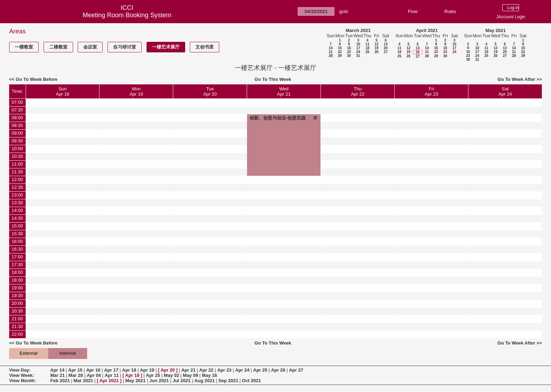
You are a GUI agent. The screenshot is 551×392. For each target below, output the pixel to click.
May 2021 (495, 30)
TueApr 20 (210, 91)
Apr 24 (242, 370)
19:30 (17, 295)
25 (367, 52)
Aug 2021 (205, 381)
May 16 (209, 375)
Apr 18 (129, 370)
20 (386, 48)
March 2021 (358, 30)
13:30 (17, 203)
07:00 (17, 102)
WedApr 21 (284, 91)
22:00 (17, 334)
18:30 (17, 280)
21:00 (17, 319)
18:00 (17, 272)
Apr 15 (75, 370)
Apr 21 (188, 370)
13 (386, 44)
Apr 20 (168, 370)
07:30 (17, 110)
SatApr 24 (505, 91)
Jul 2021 (181, 381)
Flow (413, 11)
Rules (450, 11)
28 (330, 56)
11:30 (17, 172)
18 (367, 48)
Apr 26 (278, 370)
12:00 (17, 179)
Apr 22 (206, 370)
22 (340, 52)
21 (330, 52)
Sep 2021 (228, 381)
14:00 (17, 210)
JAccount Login (511, 17)
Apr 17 (111, 370)
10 (358, 44)
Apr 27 (296, 370)
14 (330, 48)
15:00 (17, 226)
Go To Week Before (37, 79)
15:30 (17, 234)
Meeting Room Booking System (127, 15)
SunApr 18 (63, 91)
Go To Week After (516, 79)
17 (358, 48)
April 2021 (427, 30)
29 (340, 56)
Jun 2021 (159, 381)
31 (358, 56)
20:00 (17, 303)
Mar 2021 (83, 381)
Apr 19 (147, 370)
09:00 (17, 133)
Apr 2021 (109, 381)
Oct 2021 (252, 381)
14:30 (17, 218)
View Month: (22, 381)
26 (377, 52)
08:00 (17, 118)
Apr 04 (94, 375)
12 (377, 44)
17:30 (17, 265)
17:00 (17, 257)
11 (367, 44)
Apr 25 (260, 370)
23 (349, 52)
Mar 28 (76, 375)
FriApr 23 (432, 91)
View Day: (20, 370)
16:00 (17, 241)
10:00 (17, 149)
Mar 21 (57, 375)
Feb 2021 (60, 381)
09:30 (17, 141)
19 (377, 48)
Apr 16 (93, 370)
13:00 (17, 195)
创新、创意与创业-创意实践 (284, 118)
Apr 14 (57, 370)
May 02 (171, 375)
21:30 (17, 326)
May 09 (190, 375)
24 (358, 52)
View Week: (22, 375)
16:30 (17, 249)
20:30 (17, 311)
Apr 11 (112, 375)
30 (349, 56)
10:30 (17, 156)
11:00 (17, 164)
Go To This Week (273, 79)
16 (349, 48)
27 (386, 52)
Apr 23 (224, 370)
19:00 (17, 288)
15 (340, 48)
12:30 (17, 187)
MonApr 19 (136, 91)
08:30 (17, 125)
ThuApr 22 (358, 91)
